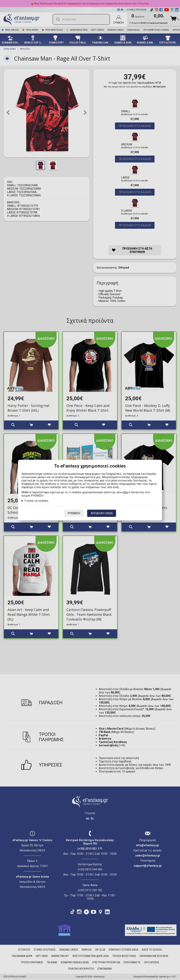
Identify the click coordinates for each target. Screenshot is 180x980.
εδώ (125, 492)
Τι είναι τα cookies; (36, 501)
